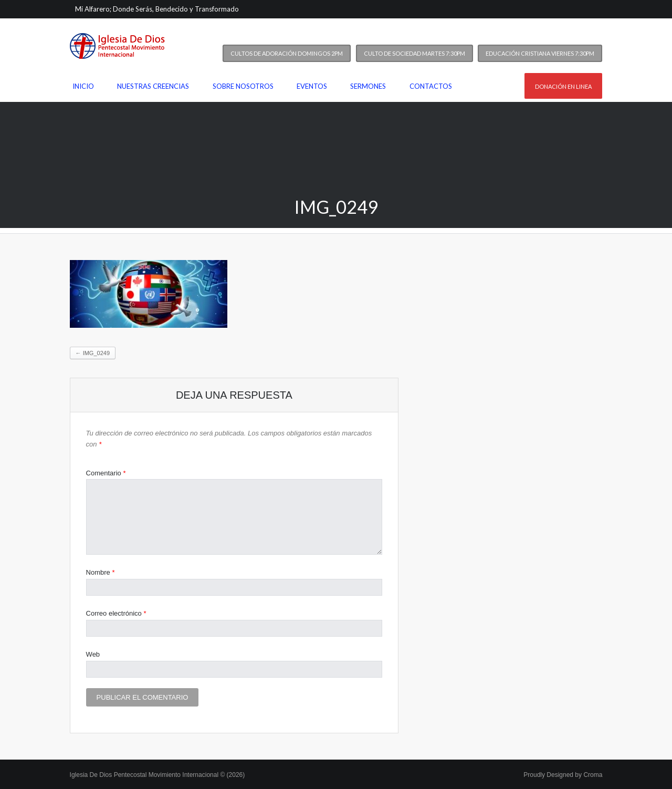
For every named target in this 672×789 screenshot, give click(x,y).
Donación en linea (563, 86)
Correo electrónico (116, 613)
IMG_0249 (93, 353)
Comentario (106, 473)
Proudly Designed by (563, 775)
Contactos (431, 86)
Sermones (368, 86)
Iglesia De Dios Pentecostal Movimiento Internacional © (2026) (157, 775)
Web (93, 654)
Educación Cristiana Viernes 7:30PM (540, 53)
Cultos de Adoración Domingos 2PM (287, 53)
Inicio (83, 86)
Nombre (101, 572)
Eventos (312, 86)
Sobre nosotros (243, 86)
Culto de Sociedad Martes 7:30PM (414, 53)
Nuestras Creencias (153, 86)
